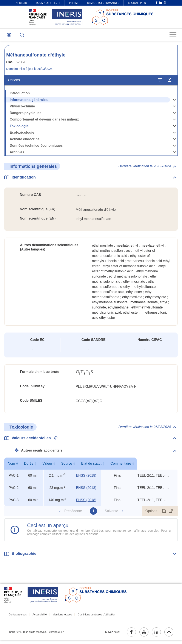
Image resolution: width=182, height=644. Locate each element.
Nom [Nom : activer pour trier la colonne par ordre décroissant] (13, 466)
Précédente (73, 514)
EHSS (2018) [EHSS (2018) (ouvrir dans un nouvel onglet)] (86, 478)
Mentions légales (58, 617)
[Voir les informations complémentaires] (55, 441)
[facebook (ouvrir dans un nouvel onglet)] (125, 635)
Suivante (111, 514)
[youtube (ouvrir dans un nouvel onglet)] (140, 635)
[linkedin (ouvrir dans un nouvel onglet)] (154, 635)
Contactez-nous (18, 617)
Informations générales (29, 102)
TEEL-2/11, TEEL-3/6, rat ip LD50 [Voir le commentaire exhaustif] (153, 478)
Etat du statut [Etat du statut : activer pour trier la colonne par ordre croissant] (116, 466)
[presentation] (84, 375)
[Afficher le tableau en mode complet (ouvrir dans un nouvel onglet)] (171, 513)
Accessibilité (38, 617)
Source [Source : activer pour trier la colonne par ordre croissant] (85, 466)
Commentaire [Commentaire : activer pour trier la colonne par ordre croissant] (155, 466)
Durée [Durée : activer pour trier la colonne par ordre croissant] (32, 466)
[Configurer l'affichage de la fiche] (160, 82)
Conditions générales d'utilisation (90, 617)
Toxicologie (19, 128)
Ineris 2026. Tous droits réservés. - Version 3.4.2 (36, 635)
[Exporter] (169, 82)
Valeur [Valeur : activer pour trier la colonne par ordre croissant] (56, 466)
